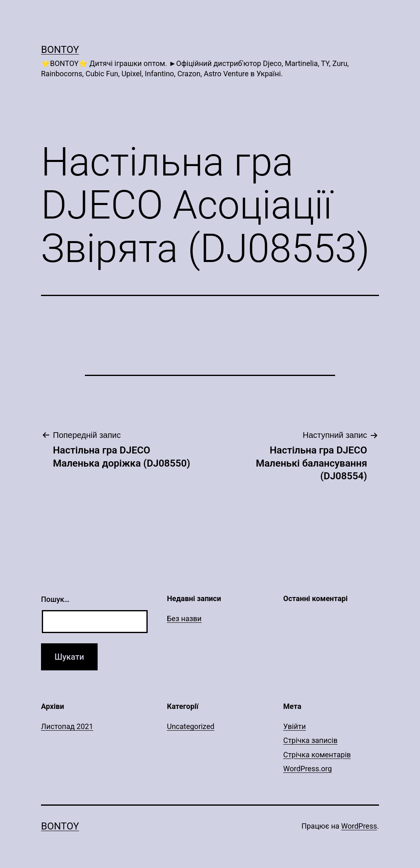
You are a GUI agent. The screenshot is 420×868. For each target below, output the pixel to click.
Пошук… (55, 599)
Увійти (295, 726)
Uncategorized (191, 726)
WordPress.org (308, 769)
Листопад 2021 (67, 726)
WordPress (359, 826)
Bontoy (60, 50)
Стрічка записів (310, 740)
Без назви (184, 619)
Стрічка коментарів (317, 755)
